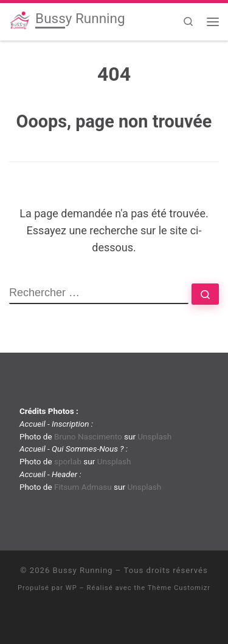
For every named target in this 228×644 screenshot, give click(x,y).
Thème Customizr (179, 588)
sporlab (68, 461)
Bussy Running (83, 570)
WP (71, 588)
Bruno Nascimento (88, 436)
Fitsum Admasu (83, 487)
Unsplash (154, 436)
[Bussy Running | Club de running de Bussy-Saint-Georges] (20, 20)
